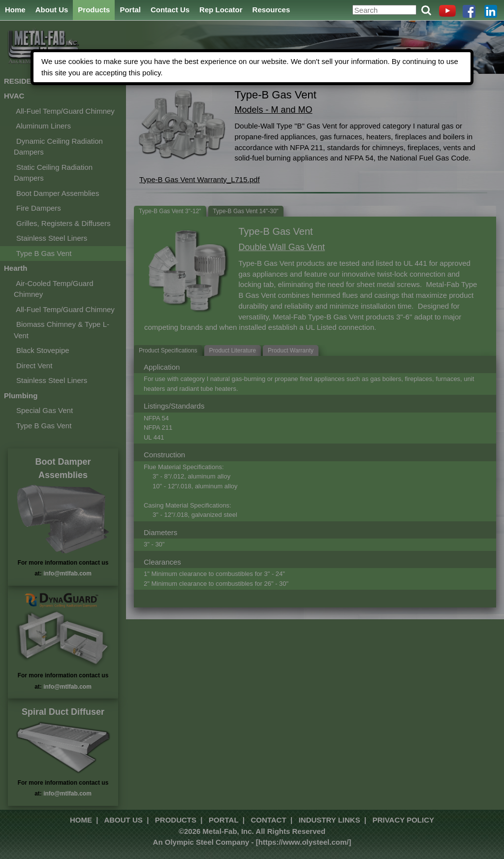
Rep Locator (221, 10)
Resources (271, 10)
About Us (52, 10)
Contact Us (170, 10)
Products (94, 10)
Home (15, 10)
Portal (130, 10)
